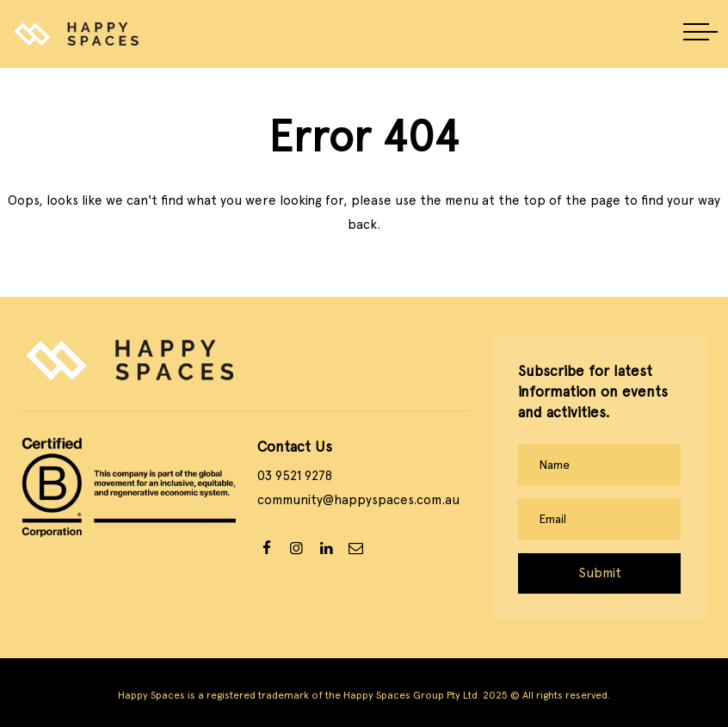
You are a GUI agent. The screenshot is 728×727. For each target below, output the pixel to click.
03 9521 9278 (295, 476)
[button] (700, 34)
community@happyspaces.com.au (358, 500)
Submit (600, 573)
